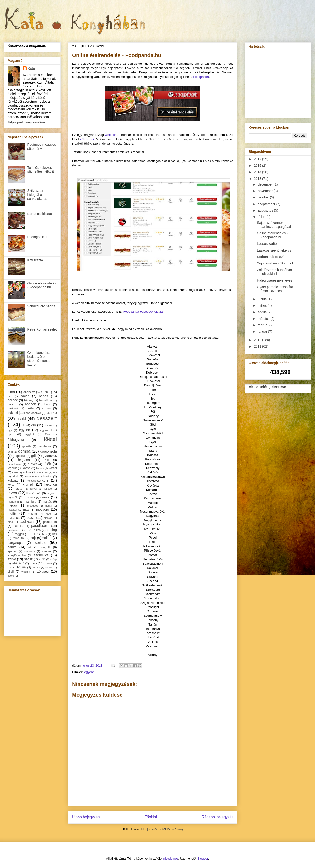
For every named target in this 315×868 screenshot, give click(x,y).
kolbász (31, 481)
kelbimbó (43, 472)
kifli (55, 472)
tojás (33, 563)
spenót (12, 551)
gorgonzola (49, 451)
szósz (28, 559)
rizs (54, 534)
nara (48, 514)
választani (87, 139)
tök (24, 568)
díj (24, 425)
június (262, 299)
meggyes (33, 506)
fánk (47, 434)
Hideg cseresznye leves (275, 280)
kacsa (26, 468)
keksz (27, 472)
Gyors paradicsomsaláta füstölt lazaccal (275, 289)
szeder (47, 551)
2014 (258, 172)
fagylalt (29, 434)
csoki (21, 419)
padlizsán (27, 522)
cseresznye (33, 413)
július (262, 217)
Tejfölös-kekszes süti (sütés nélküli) (41, 170)
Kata (31, 68)
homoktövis (14, 464)
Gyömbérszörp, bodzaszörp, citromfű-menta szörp (39, 359)
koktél (47, 477)
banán (44, 396)
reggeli (19, 534)
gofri (10, 452)
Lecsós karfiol (267, 244)
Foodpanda (201, 77)
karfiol (53, 468)
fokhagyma (16, 440)
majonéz (52, 493)
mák (15, 498)
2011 (258, 346)
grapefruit (19, 456)
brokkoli (13, 408)
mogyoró (42, 509)
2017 (258, 159)
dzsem (49, 425)
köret (46, 480)
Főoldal (151, 817)
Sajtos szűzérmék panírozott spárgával (274, 225)
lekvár (34, 489)
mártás (47, 502)
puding (52, 530)
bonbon (30, 404)
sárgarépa (15, 543)
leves (12, 493)
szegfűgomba (17, 555)
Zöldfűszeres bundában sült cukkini (274, 272)
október (264, 197)
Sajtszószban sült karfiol (275, 263)
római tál (19, 538)
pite (26, 530)
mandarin (13, 502)
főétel (50, 439)
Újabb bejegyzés (86, 817)
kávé (15, 472)
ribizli (44, 534)
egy (10, 430)
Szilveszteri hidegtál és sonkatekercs (37, 195)
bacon (25, 396)
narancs (14, 518)
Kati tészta (35, 260)
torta (11, 567)
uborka (36, 568)
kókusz (13, 480)
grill (34, 456)
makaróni (29, 498)
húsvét (32, 464)
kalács (40, 468)
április (262, 312)
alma (11, 392)
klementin (31, 477)
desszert (47, 418)
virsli (11, 572)
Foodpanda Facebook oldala (143, 312)
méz (26, 510)
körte (11, 485)
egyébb (89, 672)
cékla (30, 408)
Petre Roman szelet (42, 329)
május (263, 305)
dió (34, 425)
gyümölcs (50, 456)
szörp (54, 559)
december (266, 184)
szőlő (42, 559)
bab (10, 396)
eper (11, 434)
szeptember (267, 204)
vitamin (26, 572)
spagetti (45, 547)
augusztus (266, 210)
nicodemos (171, 859)
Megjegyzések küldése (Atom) (162, 829)
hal (47, 460)
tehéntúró (18, 563)
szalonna (30, 551)
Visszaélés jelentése (267, 387)
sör (30, 547)
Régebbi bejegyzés (218, 817)
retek (33, 534)
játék (47, 464)
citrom (47, 408)
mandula (30, 502)
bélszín (12, 404)
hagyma (24, 460)
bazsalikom (46, 400)
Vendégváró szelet (41, 306)
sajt (33, 538)
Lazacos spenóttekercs (274, 250)
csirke (52, 413)
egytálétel (46, 430)
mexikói (12, 510)
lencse (48, 489)
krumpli (28, 484)
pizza (37, 530)
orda (10, 522)
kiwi (15, 477)
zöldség (43, 571)
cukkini (13, 413)
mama (45, 497)
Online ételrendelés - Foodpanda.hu (42, 285)
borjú (48, 404)
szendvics (41, 555)
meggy (13, 505)
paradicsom (40, 526)
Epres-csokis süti (40, 214)
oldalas (48, 518)
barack (13, 400)
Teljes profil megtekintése (26, 122)
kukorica (51, 484)
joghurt (12, 468)
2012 (258, 340)
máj (39, 493)
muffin (12, 514)
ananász (29, 392)
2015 (258, 166)
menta (48, 506)
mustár (33, 514)
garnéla (27, 446)
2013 (258, 179)
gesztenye (45, 446)
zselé (11, 576)
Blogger (203, 859)
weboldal (111, 135)
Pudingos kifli (37, 237)
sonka (12, 547)
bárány (29, 400)
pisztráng (13, 530)
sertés (40, 543)
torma (48, 563)
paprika (18, 526)
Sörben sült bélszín (271, 257)
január (263, 332)
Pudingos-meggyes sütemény (42, 147)
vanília (49, 568)
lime (29, 493)
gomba (24, 451)
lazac (19, 489)
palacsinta (50, 522)
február (263, 325)
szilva (12, 559)
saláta (47, 538)
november (266, 191)
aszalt (45, 392)
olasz (31, 518)
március (264, 319)
